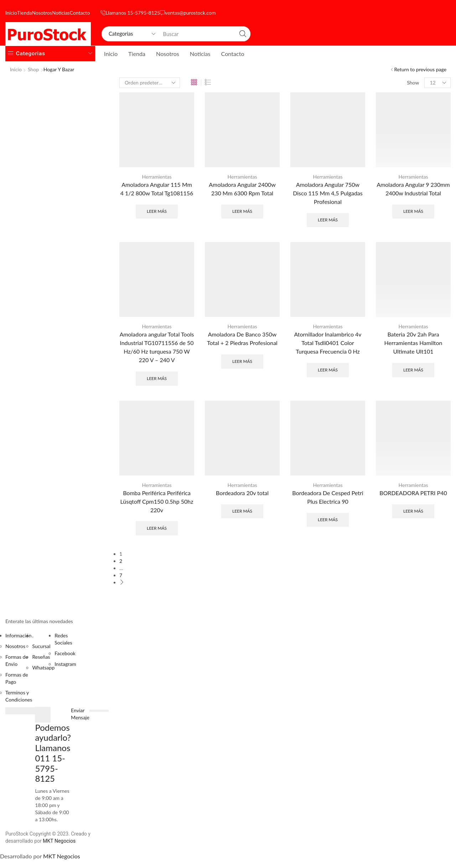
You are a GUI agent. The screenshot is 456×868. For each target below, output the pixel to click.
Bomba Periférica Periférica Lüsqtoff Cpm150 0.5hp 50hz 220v (157, 501)
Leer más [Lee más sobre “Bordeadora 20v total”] (242, 511)
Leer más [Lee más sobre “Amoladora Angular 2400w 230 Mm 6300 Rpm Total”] (242, 211)
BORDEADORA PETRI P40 (413, 493)
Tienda (25, 13)
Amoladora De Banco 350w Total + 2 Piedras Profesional (242, 338)
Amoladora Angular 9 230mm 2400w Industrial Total (413, 189)
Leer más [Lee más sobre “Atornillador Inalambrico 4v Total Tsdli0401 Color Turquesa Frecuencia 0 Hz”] (328, 370)
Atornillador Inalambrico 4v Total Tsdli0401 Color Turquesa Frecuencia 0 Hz (328, 343)
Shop (33, 69)
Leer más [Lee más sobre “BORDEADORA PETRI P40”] (413, 511)
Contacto (80, 13)
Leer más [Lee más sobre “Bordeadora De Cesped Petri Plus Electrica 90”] (328, 520)
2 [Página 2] (121, 561)
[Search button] (243, 34)
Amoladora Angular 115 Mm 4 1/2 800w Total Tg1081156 (157, 189)
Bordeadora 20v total (242, 493)
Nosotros (42, 13)
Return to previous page (420, 69)
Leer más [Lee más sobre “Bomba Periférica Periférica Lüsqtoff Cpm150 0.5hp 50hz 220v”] (157, 528)
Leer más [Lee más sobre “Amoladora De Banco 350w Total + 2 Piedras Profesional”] (242, 361)
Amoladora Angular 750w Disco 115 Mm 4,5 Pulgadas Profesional (328, 193)
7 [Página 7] (121, 575)
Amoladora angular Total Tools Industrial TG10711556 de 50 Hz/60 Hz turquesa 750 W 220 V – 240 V (157, 347)
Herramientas (157, 177)
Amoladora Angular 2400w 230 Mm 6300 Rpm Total (242, 189)
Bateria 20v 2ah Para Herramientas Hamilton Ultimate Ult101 (413, 343)
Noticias (61, 13)
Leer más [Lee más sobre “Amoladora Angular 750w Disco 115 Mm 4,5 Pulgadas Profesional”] (328, 220)
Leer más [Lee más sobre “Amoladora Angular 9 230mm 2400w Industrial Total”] (413, 211)
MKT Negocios (59, 841)
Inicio (11, 13)
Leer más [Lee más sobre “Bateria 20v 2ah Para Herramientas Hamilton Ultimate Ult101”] (413, 370)
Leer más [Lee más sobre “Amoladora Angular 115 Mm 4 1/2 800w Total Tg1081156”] (157, 211)
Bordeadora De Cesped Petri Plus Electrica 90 (328, 497)
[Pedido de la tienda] (150, 83)
